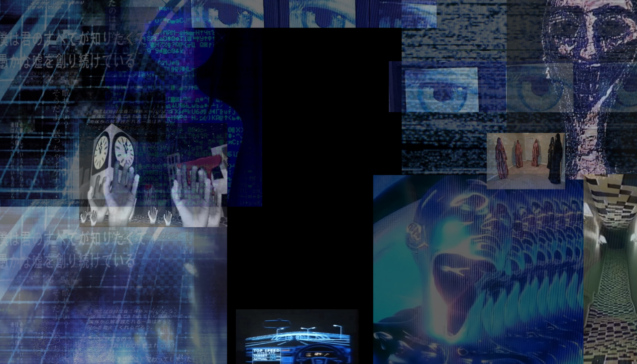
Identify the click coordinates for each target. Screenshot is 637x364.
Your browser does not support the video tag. (300, 182)
